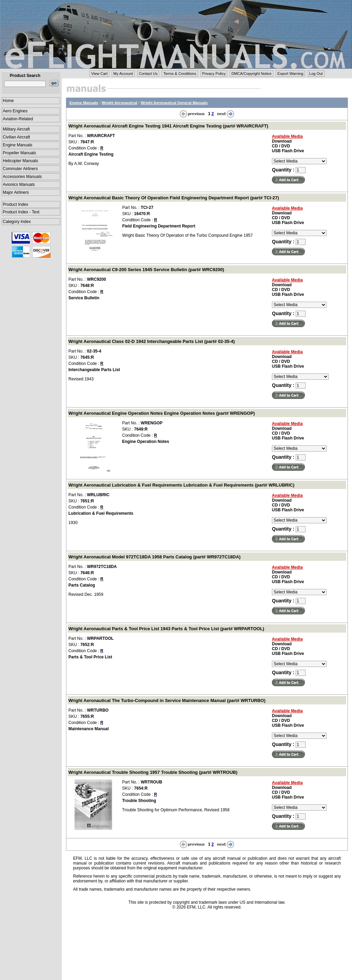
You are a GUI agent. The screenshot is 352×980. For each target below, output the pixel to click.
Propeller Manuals (19, 153)
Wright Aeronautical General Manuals (174, 103)
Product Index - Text (21, 212)
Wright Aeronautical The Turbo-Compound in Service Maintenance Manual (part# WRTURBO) (167, 700)
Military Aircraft (16, 129)
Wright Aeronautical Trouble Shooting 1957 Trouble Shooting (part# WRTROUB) (153, 772)
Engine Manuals (18, 145)
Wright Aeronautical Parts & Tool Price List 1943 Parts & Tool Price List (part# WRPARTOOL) (166, 629)
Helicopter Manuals (20, 161)
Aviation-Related (18, 119)
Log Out (316, 74)
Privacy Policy (214, 74)
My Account (123, 74)
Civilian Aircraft (16, 137)
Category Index (17, 222)
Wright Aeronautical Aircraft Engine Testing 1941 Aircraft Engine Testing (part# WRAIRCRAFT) (168, 126)
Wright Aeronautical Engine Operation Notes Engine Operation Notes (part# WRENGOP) (162, 413)
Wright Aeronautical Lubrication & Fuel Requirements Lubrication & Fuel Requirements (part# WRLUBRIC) (181, 485)
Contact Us (148, 74)
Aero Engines (15, 111)
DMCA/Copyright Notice (251, 74)
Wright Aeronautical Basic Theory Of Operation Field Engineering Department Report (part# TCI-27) (174, 198)
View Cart (99, 74)
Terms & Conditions (180, 74)
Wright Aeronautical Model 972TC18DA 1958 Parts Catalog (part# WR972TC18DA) (155, 557)
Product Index (15, 204)
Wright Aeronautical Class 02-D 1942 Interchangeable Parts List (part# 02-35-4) (152, 341)
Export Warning (290, 74)
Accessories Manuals (22, 177)
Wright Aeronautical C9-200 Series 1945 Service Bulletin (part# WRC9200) (146, 270)
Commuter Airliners (20, 169)
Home (8, 101)
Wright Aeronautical (120, 103)
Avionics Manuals (19, 185)
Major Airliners (16, 192)
